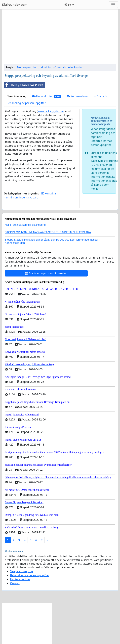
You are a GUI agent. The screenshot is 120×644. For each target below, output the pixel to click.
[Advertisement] (60, 38)
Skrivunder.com (15, 5)
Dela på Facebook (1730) (23, 85)
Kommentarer (77, 96)
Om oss (15, 583)
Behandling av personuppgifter (26, 103)
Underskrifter (47, 96)
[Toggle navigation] (113, 5)
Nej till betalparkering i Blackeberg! (25, 225)
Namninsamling (17, 96)
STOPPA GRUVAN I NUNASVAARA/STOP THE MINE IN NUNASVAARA (48, 232)
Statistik (100, 96)
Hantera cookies (20, 579)
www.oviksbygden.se (51, 111)
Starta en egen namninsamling (46, 273)
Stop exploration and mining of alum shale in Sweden (50, 67)
